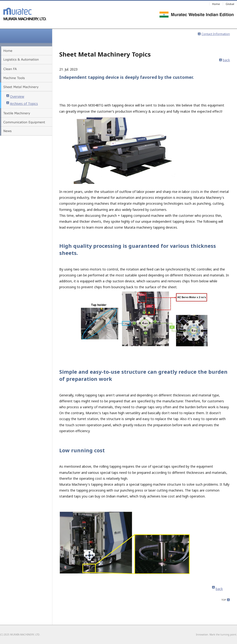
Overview (15, 96)
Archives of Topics (22, 104)
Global (230, 4)
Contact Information (214, 34)
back (224, 60)
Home (216, 4)
